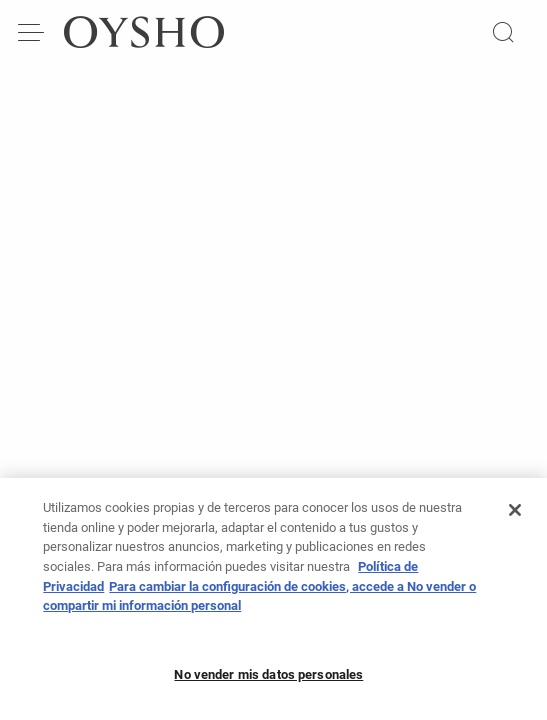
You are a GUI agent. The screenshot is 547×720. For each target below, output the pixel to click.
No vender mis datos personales (268, 679)
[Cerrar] (515, 516)
